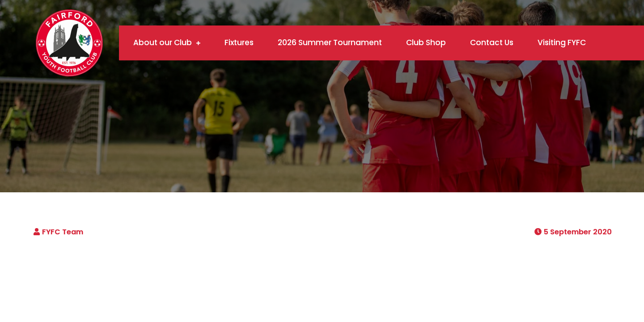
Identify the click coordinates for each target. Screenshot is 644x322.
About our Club (163, 42)
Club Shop (426, 42)
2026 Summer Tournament (330, 42)
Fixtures (239, 42)
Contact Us (492, 42)
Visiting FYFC (562, 42)
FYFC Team (63, 232)
